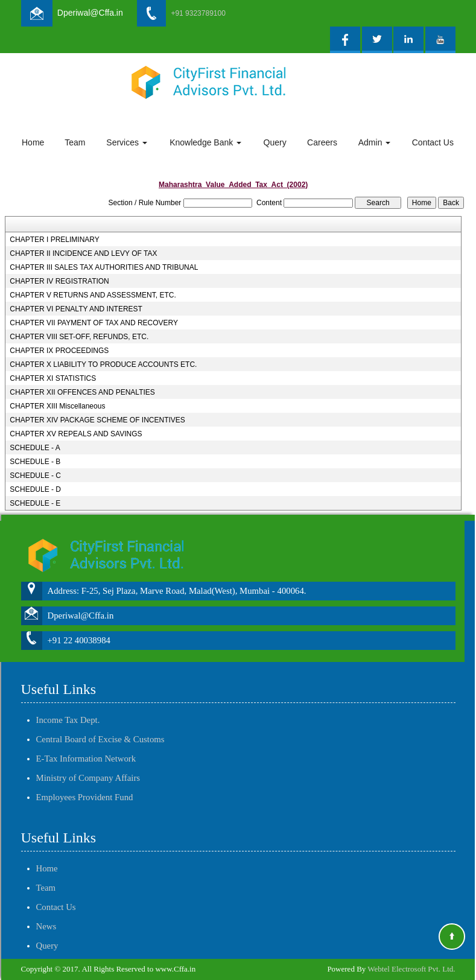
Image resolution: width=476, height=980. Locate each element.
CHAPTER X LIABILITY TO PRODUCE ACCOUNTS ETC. (103, 364)
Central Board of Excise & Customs (100, 725)
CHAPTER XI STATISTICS (53, 378)
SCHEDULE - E (35, 503)
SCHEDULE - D (35, 489)
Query (275, 142)
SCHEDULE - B (35, 462)
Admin (375, 142)
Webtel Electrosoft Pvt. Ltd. (411, 969)
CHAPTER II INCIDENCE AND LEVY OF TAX (83, 253)
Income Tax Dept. (68, 706)
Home (33, 142)
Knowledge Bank (205, 142)
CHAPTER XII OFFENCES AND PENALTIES (82, 392)
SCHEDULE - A (35, 448)
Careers (322, 142)
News (46, 912)
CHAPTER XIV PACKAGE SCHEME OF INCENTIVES (97, 420)
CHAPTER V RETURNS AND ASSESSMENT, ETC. (93, 295)
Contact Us (433, 142)
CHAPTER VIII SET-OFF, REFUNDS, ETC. (79, 337)
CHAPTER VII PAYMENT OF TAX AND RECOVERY (94, 323)
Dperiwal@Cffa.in (90, 13)
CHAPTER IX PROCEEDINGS (59, 351)
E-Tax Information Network (86, 745)
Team (75, 142)
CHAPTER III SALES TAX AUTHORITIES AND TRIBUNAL (104, 267)
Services (127, 142)
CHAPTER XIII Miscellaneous (57, 406)
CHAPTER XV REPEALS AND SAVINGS (76, 434)
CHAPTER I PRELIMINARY (54, 240)
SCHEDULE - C (35, 476)
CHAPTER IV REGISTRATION (59, 281)
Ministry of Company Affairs (88, 764)
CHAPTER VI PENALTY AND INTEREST (76, 309)
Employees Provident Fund (85, 783)
